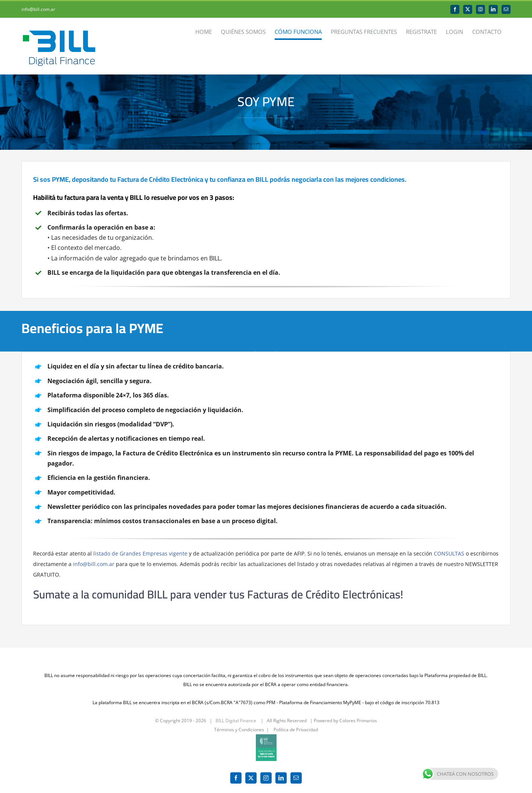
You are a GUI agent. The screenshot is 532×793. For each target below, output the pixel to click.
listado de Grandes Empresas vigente (140, 553)
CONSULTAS (449, 553)
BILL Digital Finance (236, 717)
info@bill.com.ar (38, 9)
